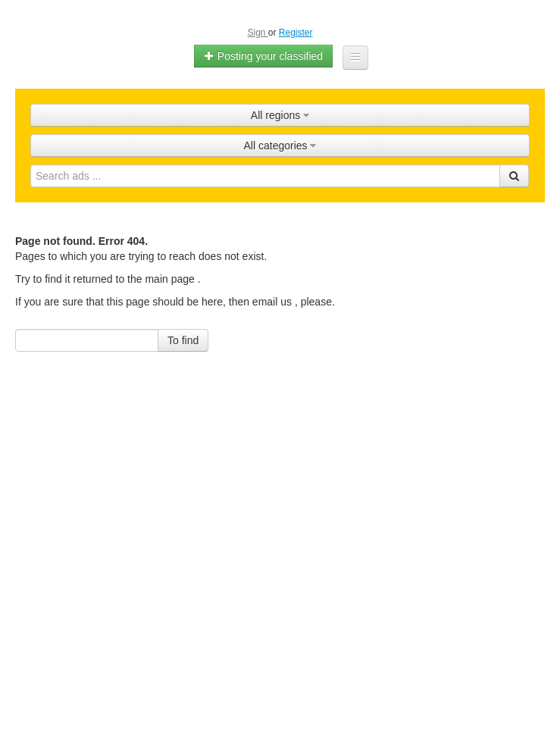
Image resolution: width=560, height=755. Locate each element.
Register (296, 33)
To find (183, 340)
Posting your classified (263, 56)
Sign (257, 33)
